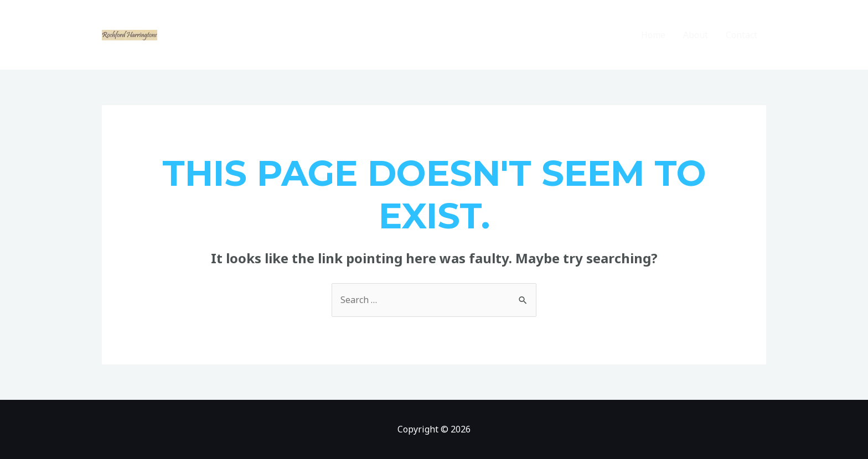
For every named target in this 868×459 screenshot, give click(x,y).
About (696, 35)
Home (653, 35)
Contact (742, 35)
